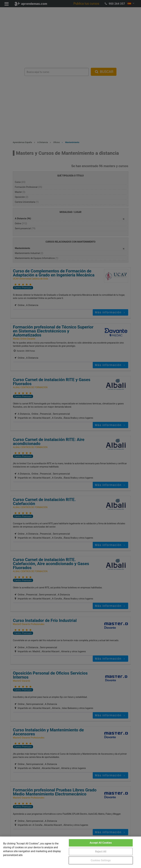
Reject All (101, 852)
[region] (70, 852)
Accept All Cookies (101, 843)
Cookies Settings (101, 860)
